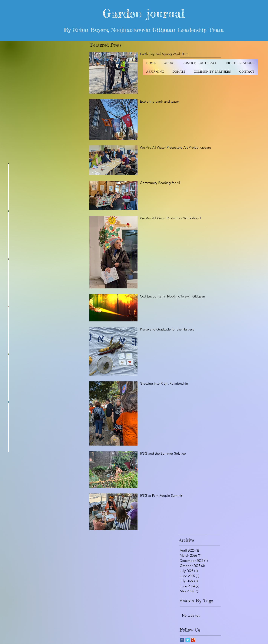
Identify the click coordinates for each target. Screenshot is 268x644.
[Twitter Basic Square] (188, 640)
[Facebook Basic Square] (182, 640)
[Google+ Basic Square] (193, 640)
